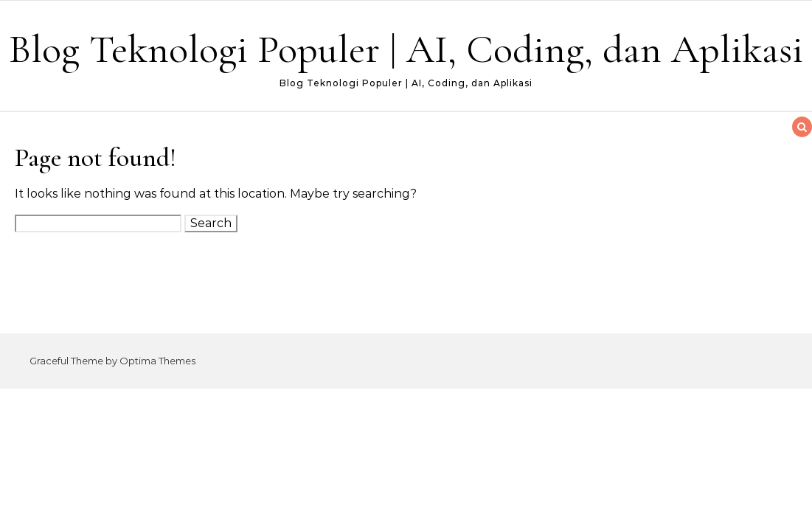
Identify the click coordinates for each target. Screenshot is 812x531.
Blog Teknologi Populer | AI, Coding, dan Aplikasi (406, 49)
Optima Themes (157, 361)
